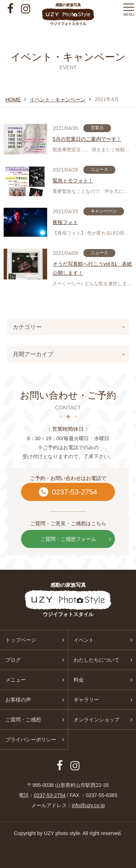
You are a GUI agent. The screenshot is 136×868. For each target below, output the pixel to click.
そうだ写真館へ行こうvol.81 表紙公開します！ (92, 268)
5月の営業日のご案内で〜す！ (87, 139)
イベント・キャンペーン (58, 100)
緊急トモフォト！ (73, 181)
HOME (13, 100)
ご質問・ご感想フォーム (76, 539)
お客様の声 (18, 700)
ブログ (13, 660)
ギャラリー (86, 700)
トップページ (21, 640)
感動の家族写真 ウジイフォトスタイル (68, 14)
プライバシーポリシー (31, 740)
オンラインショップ (96, 720)
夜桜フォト (65, 222)
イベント (84, 640)
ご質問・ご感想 (23, 720)
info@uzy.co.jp (88, 805)
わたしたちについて (96, 660)
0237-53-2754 (68, 492)
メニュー (16, 680)
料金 (79, 680)
